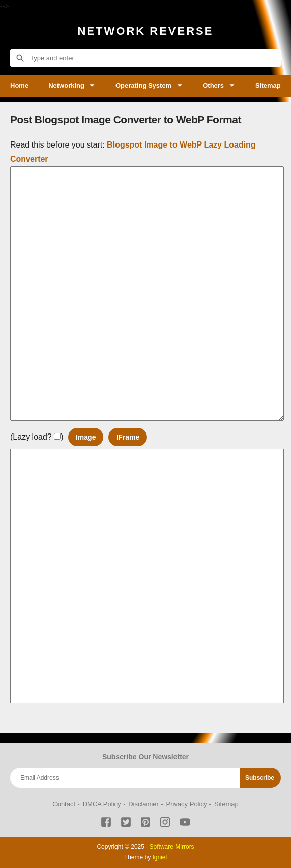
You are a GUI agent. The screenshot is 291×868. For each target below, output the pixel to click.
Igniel (160, 857)
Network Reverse (146, 31)
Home (19, 85)
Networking (66, 85)
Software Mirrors (172, 847)
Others (213, 85)
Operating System (143, 85)
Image (86, 437)
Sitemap (268, 85)
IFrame (128, 437)
